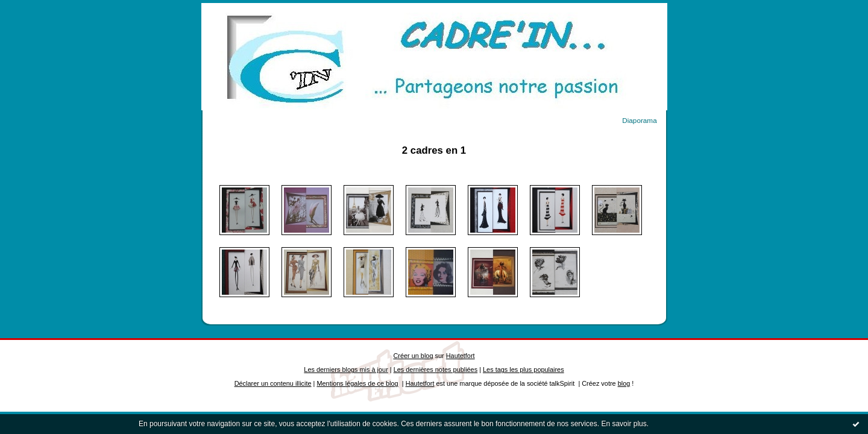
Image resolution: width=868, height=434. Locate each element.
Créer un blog (413, 356)
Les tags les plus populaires (524, 370)
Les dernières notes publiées (436, 370)
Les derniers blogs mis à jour (346, 370)
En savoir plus (624, 424)
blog (624, 383)
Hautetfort (461, 356)
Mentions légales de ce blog (357, 383)
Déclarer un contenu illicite (273, 383)
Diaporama (639, 120)
